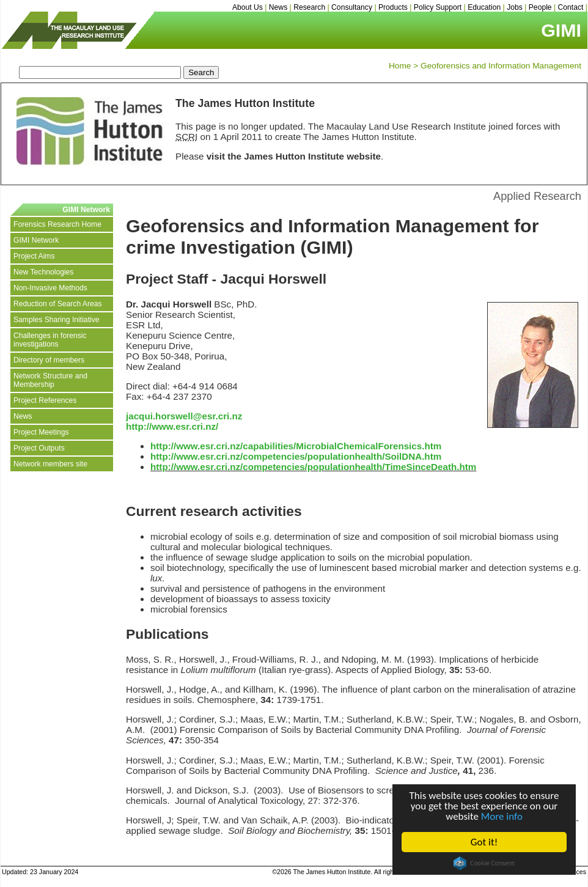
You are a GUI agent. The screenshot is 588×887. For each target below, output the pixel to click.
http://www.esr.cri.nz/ (172, 426)
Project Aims (34, 256)
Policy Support (438, 7)
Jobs (515, 7)
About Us (248, 7)
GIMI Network (36, 240)
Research (309, 7)
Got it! (484, 842)
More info (502, 816)
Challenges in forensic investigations (50, 340)
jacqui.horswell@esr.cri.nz (184, 416)
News (278, 7)
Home (400, 66)
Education (484, 7)
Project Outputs (39, 448)
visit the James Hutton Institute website (294, 156)
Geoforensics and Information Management (501, 66)
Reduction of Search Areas (58, 304)
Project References (45, 400)
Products (393, 7)
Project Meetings (41, 432)
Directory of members (49, 360)
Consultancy (352, 7)
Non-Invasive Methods (50, 288)
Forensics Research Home (57, 224)
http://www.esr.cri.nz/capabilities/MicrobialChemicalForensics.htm (296, 446)
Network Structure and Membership (50, 380)
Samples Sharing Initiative (57, 320)
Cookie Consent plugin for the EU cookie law (484, 863)
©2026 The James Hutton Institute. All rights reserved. (350, 872)
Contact (571, 7)
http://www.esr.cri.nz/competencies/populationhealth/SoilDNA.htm (296, 456)
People (540, 7)
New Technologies (43, 272)
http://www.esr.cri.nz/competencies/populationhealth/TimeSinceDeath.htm (313, 467)
